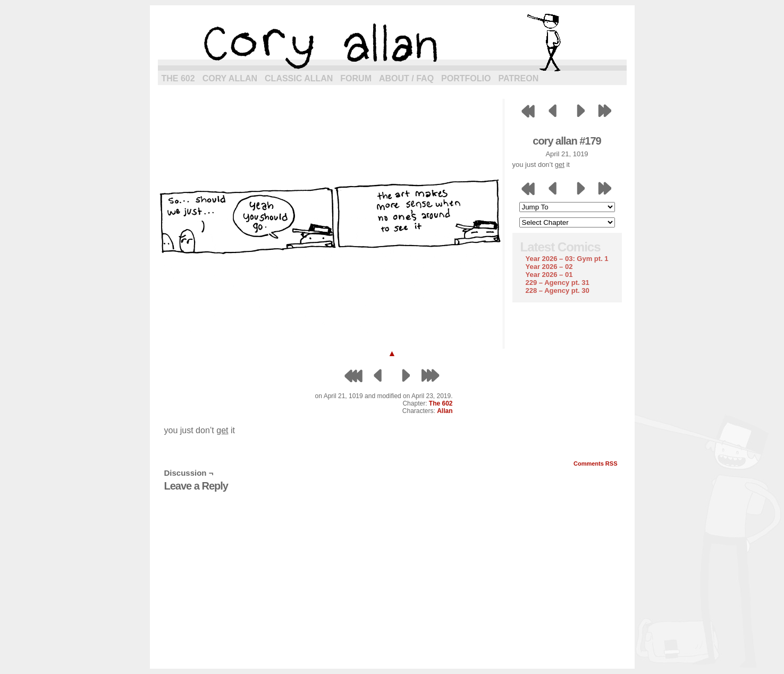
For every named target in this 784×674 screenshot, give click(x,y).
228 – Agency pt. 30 (558, 290)
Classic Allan (299, 78)
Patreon (518, 78)
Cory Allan (230, 78)
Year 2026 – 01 (549, 275)
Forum (356, 78)
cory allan (392, 43)
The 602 (178, 78)
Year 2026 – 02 (549, 267)
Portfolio (466, 78)
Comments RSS (596, 464)
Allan (445, 411)
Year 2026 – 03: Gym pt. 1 (567, 259)
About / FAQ (406, 78)
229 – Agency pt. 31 (558, 283)
